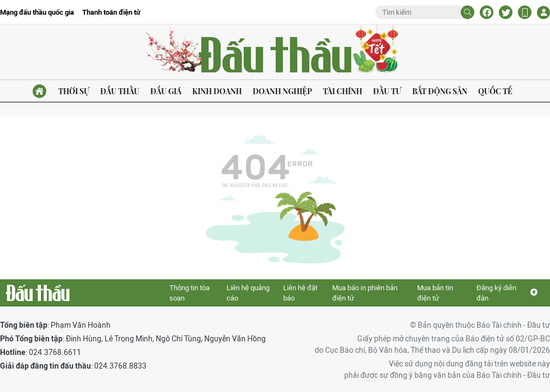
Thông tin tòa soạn (190, 293)
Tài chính (343, 91)
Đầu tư (387, 91)
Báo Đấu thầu (275, 50)
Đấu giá (166, 91)
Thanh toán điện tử (111, 12)
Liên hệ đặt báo (300, 293)
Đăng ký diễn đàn (496, 293)
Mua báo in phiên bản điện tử (365, 293)
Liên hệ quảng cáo (248, 293)
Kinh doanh (217, 91)
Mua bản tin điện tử (435, 293)
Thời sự (74, 91)
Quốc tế (495, 91)
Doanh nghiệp (282, 91)
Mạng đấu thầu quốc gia (37, 12)
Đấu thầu (120, 91)
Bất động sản (440, 91)
